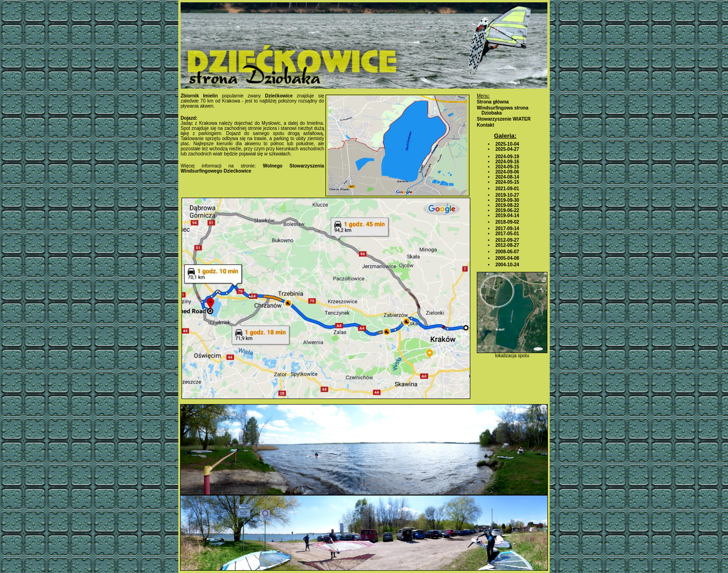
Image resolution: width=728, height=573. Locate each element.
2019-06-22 (507, 210)
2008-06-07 (507, 252)
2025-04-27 (507, 149)
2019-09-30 (507, 200)
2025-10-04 (507, 144)
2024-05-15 (507, 182)
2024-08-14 (507, 177)
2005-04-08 (507, 258)
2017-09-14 (507, 229)
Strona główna (493, 102)
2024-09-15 (507, 167)
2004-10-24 (507, 265)
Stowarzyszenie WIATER (504, 119)
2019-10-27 (507, 195)
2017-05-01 (507, 234)
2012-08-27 (507, 245)
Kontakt (485, 125)
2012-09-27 (507, 240)
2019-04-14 (507, 216)
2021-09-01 (507, 189)
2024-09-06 (507, 172)
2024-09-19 (507, 157)
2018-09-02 (507, 222)
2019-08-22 (507, 205)
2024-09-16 (507, 162)
